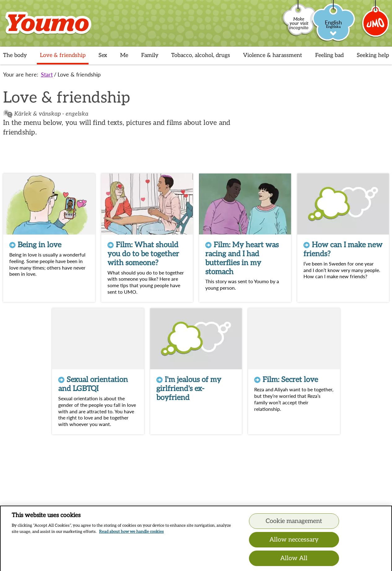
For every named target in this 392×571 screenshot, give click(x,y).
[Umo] (376, 26)
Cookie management (294, 524)
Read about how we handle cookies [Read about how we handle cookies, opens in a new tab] (131, 535)
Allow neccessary (294, 543)
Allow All (294, 561)
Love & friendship (79, 74)
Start (47, 74)
